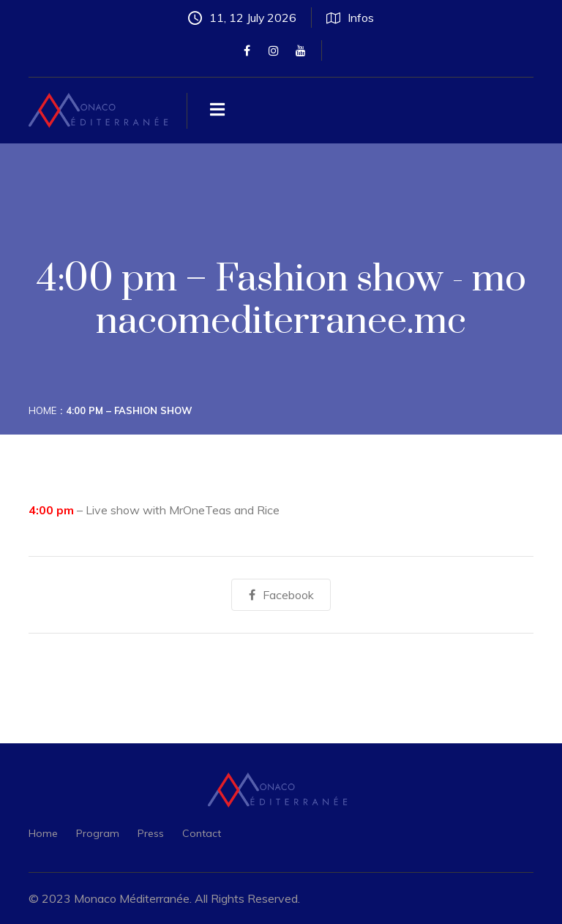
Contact (202, 833)
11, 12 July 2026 (243, 18)
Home (42, 410)
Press (151, 833)
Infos (351, 18)
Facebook (281, 595)
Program (98, 833)
